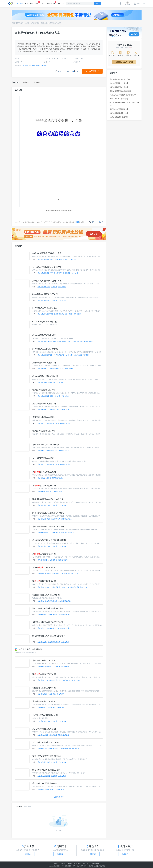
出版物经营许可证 (99, 866)
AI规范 (43, 3)
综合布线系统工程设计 (65, 341)
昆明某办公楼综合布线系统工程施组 (48, 622)
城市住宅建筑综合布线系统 (44, 458)
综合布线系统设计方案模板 (80, 355)
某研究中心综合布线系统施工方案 (47, 281)
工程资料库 (15, 23)
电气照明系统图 (64, 735)
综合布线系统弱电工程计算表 (45, 308)
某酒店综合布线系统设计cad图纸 (47, 742)
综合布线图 (41, 478)
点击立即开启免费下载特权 (124, 62)
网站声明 (71, 863)
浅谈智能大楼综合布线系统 (44, 417)
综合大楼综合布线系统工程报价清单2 (49, 636)
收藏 (92, 222)
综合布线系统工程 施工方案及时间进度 (49, 540)
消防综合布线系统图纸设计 (70, 749)
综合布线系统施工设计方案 (119, 113)
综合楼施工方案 (58, 574)
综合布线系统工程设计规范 (28, 649)
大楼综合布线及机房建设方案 (45, 715)
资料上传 (28, 854)
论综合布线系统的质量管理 (119, 117)
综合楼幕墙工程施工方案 (61, 587)
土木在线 (20, 3)
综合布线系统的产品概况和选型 (46, 445)
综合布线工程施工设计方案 (44, 661)
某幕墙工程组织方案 (44, 581)
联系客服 (93, 854)
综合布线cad (60, 790)
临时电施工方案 (74, 680)
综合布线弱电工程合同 (45, 314)
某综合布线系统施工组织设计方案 (47, 253)
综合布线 (74, 259)
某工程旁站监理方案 (44, 554)
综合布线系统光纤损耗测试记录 (46, 770)
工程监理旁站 (53, 560)
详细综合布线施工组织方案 (44, 688)
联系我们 (64, 863)
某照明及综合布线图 (44, 472)
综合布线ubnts (50, 790)
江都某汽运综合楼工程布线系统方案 (51, 23)
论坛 (32, 3)
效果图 (27, 23)
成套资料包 (51, 3)
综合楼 (49, 478)
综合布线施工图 (53, 410)
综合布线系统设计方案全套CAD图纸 (48, 513)
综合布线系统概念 (51, 423)
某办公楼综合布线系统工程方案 (120, 91)
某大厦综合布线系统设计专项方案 (47, 267)
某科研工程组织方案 (44, 568)
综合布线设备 (42, 382)
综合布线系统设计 (67, 519)
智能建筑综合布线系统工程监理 (46, 595)
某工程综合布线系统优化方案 (119, 79)
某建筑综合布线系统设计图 (44, 363)
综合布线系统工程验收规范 (44, 335)
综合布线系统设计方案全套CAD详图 (48, 527)
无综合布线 (62, 287)
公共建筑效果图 (35, 23)
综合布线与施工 (65, 410)
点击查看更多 (59, 797)
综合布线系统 (42, 369)
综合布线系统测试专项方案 (119, 87)
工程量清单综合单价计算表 (63, 314)
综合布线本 (61, 382)
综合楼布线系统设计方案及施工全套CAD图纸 (124, 104)
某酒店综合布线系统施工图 (44, 404)
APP (58, 3)
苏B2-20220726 (89, 866)
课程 (37, 3)
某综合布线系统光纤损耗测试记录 (47, 756)
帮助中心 (78, 863)
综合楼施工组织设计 (44, 574)
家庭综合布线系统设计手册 (44, 390)
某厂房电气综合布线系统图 (44, 729)
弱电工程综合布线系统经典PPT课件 (48, 608)
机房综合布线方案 (44, 721)
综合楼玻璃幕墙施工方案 (79, 587)
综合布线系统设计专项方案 (119, 83)
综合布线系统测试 (44, 762)
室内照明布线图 (58, 478)
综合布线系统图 (43, 735)
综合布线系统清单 (54, 642)
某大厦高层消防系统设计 (62, 273)
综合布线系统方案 (44, 287)
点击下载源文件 (93, 71)
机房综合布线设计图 (67, 369)
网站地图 (86, 863)
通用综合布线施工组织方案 (44, 701)
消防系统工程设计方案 (62, 355)
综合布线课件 (42, 615)
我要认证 (125, 854)
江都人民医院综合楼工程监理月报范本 (122, 95)
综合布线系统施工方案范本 (59, 680)
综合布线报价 (42, 642)
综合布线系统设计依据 (45, 396)
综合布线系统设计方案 (45, 259)
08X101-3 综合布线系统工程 (45, 322)
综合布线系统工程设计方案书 (45, 349)
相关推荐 (18, 246)
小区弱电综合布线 (64, 615)
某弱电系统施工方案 (44, 674)
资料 (27, 3)
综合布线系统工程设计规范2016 (84, 341)
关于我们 (56, 863)
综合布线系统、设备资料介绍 (45, 376)
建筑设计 (22, 23)
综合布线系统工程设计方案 (119, 99)
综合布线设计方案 (44, 519)
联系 (78, 222)
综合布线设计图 (53, 369)
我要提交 (60, 854)
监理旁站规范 (63, 560)
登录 (137, 3)
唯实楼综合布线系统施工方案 (45, 294)
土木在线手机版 (95, 863)
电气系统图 (53, 735)
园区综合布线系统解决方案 (119, 109)
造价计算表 (77, 314)
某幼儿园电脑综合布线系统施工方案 (48, 499)
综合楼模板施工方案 (71, 574)
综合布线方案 (42, 694)
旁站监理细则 (42, 560)
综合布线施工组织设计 (62, 259)
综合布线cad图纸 (54, 749)
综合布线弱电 (53, 615)
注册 (143, 3)
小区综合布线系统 (64, 423)
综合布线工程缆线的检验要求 (45, 783)
